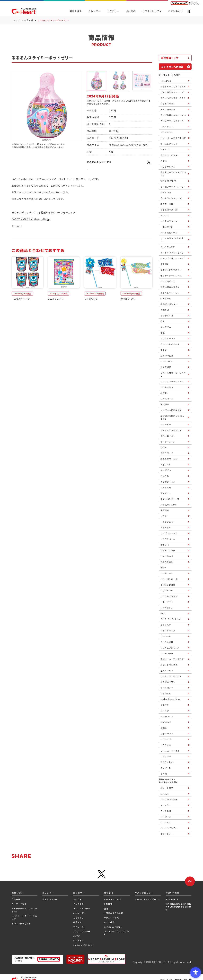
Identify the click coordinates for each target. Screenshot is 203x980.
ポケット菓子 (79, 927)
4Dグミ (77, 936)
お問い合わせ (172, 899)
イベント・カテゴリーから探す (24, 917)
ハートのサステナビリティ (147, 899)
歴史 (106, 908)
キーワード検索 (19, 904)
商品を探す (76, 11)
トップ (16, 20)
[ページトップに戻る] (190, 881)
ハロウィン (78, 899)
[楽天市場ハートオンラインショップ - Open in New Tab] (75, 959)
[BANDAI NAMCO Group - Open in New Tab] (37, 959)
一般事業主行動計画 (113, 913)
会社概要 (108, 904)
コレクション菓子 (82, 931)
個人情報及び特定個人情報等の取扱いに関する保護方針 (178, 907)
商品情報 (29, 20)
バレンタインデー (82, 908)
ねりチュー (78, 941)
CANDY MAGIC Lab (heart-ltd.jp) (31, 219)
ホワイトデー (79, 913)
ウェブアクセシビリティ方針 (116, 933)
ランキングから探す (21, 924)
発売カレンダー (50, 899)
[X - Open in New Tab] (189, 11)
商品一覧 (16, 899)
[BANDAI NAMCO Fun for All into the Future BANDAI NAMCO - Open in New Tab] (185, 4)
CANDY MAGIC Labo (83, 945)
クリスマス (78, 904)
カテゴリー (113, 11)
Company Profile (113, 927)
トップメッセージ (112, 899)
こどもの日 (78, 918)
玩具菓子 (77, 922)
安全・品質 (109, 922)
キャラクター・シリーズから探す (24, 910)
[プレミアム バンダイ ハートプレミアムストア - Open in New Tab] (106, 959)
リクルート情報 (111, 918)
